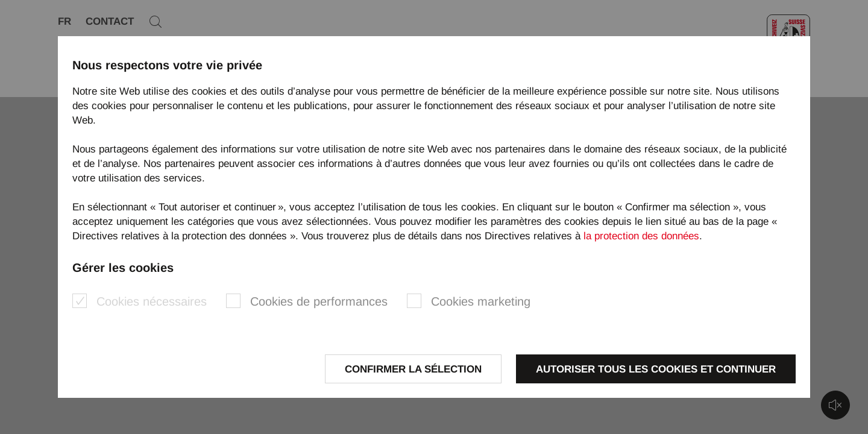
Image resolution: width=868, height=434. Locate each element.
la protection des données (641, 236)
